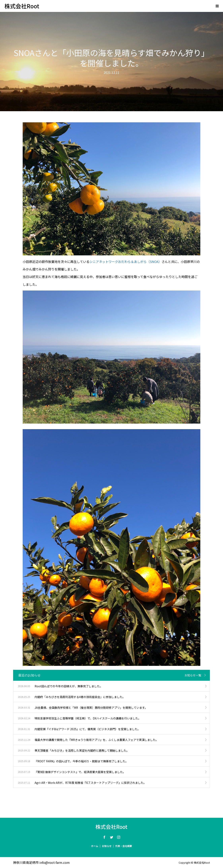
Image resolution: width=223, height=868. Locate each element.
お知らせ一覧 (193, 675)
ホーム (95, 846)
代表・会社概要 (124, 846)
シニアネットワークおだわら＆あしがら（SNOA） (126, 262)
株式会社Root (22, 6)
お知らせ (107, 846)
